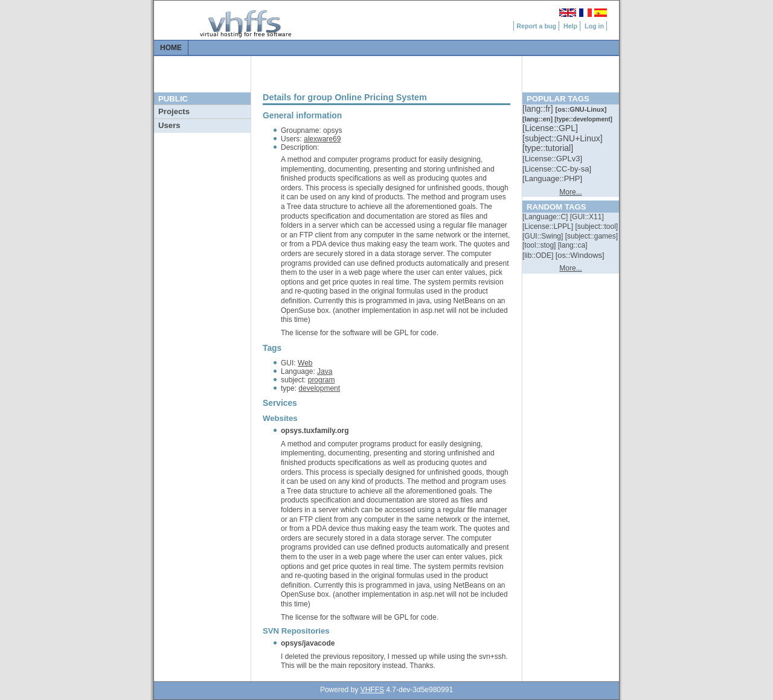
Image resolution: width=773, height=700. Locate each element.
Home (171, 48)
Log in (594, 26)
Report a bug (536, 26)
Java (325, 371)
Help (570, 26)
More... (570, 192)
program (322, 380)
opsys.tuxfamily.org (315, 431)
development (319, 388)
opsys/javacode (308, 643)
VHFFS (372, 690)
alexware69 (322, 139)
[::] (539, 109)
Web (305, 363)
